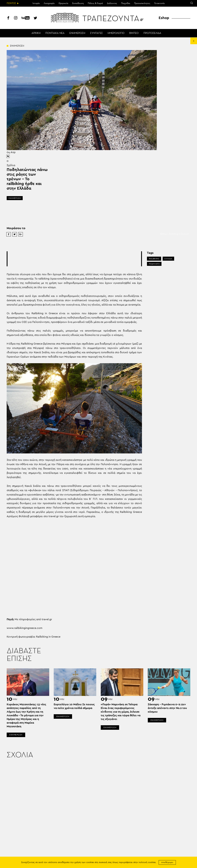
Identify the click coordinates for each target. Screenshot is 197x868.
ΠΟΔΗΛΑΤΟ (154, 264)
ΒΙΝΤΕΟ (134, 33)
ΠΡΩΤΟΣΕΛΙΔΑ (152, 33)
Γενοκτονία (159, 3)
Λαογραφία (49, 3)
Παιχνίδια (126, 3)
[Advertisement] (74, 259)
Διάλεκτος (112, 3)
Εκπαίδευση (78, 3)
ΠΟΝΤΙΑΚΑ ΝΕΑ (55, 33)
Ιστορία (36, 3)
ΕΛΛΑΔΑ (168, 259)
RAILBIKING (154, 259)
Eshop (164, 18)
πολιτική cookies (147, 862)
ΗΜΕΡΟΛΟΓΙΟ (116, 33)
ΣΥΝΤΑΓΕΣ (96, 33)
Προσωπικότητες (142, 3)
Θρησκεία (63, 3)
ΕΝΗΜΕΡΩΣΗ (77, 33)
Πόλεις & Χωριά (95, 3)
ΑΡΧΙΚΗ (36, 33)
